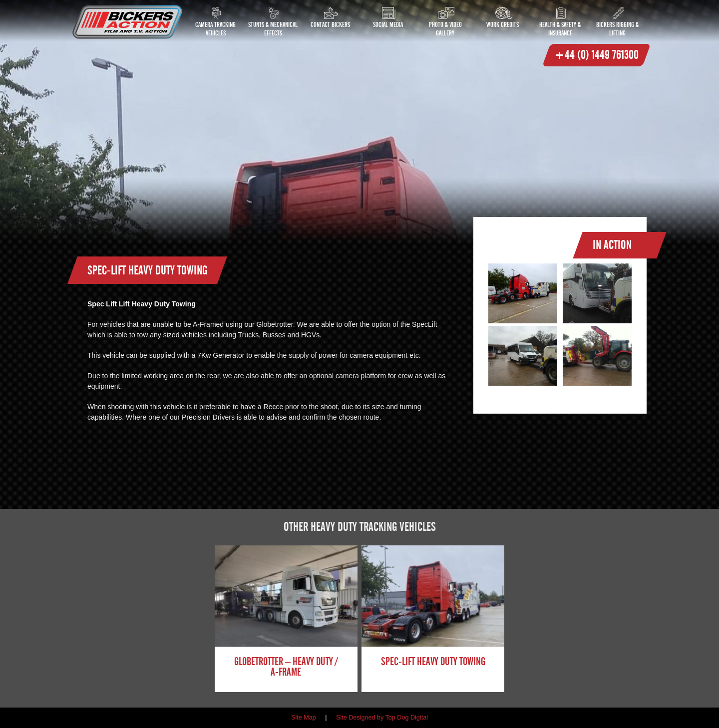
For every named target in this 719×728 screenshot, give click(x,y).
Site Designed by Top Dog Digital (382, 718)
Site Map (304, 718)
